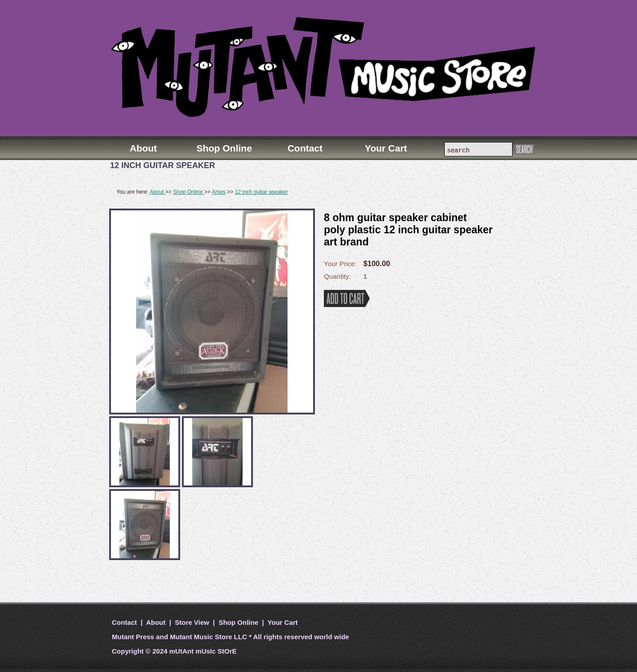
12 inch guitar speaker (261, 192)
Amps (219, 192)
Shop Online (188, 192)
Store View (192, 622)
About (157, 192)
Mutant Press (133, 637)
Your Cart (282, 622)
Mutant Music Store (201, 637)
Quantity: (337, 276)
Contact (125, 622)
